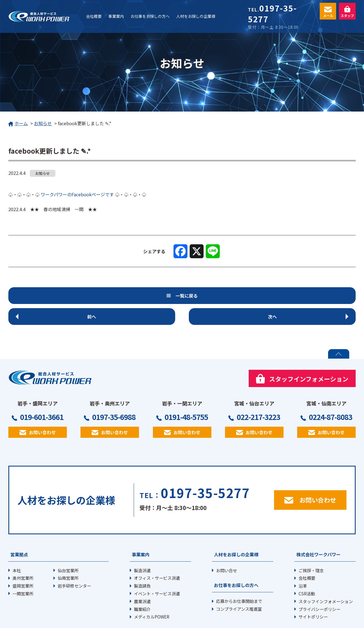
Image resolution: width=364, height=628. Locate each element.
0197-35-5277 (272, 14)
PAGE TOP (339, 333)
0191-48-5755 (186, 396)
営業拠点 (19, 533)
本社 (17, 549)
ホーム (18, 124)
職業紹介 (142, 588)
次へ (304, 295)
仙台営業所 (68, 549)
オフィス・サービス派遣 (157, 557)
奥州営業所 (23, 557)
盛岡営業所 (23, 565)
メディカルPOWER (152, 596)
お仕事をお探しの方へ (236, 564)
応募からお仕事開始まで (239, 580)
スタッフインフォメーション (326, 580)
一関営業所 (23, 573)
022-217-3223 (258, 396)
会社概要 (307, 557)
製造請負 (142, 565)
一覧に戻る (188, 295)
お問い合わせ (42, 411)
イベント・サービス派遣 (157, 573)
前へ (60, 295)
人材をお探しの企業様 (236, 533)
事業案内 (141, 533)
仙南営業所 (68, 557)
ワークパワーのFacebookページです (77, 194)
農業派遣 (142, 580)
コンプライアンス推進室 (239, 588)
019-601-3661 (42, 396)
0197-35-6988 (114, 396)
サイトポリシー (313, 596)
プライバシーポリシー (319, 588)
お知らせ (43, 123)
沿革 (303, 565)
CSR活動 (307, 573)
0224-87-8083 (331, 396)
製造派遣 (142, 549)
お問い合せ (227, 549)
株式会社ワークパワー (318, 533)
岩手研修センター (74, 565)
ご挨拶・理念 (311, 549)
